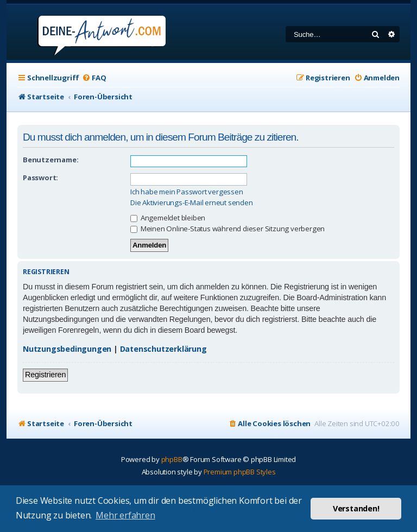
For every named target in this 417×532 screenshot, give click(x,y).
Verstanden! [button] (356, 508)
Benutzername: (50, 160)
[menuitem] (94, 78)
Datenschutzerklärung (163, 349)
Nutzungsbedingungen (67, 349)
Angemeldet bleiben (168, 218)
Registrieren (45, 375)
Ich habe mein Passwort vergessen (187, 192)
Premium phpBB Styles (240, 472)
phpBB (172, 459)
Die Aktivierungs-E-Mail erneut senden (192, 203)
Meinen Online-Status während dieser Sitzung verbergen (228, 229)
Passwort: (40, 178)
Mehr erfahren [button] (125, 515)
